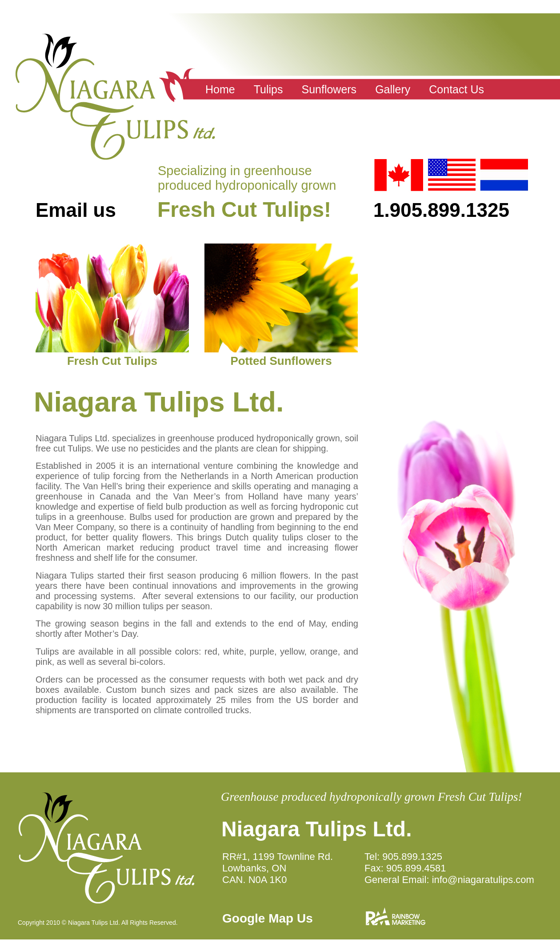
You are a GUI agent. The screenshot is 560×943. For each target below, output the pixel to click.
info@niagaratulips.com (483, 880)
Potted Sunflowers (281, 361)
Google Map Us (268, 918)
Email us (76, 210)
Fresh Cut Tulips (112, 361)
